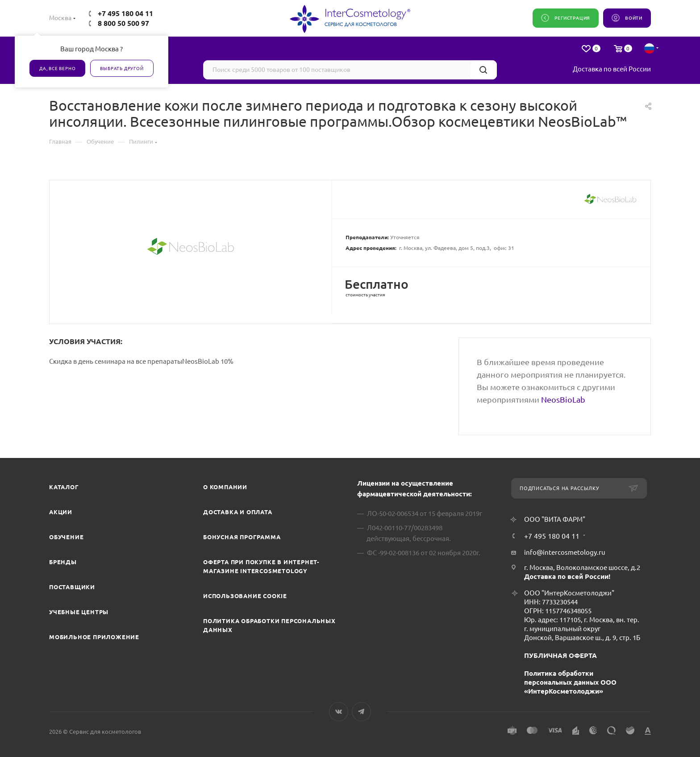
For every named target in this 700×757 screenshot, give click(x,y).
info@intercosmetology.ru (565, 552)
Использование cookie (245, 596)
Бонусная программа (242, 537)
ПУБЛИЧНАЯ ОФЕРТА (560, 655)
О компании (225, 487)
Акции (61, 512)
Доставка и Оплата (238, 512)
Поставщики (72, 587)
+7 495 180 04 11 (125, 13)
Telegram (361, 712)
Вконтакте (339, 712)
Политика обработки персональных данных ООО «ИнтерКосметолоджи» (570, 682)
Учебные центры (79, 612)
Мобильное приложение (94, 637)
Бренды (63, 562)
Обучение (66, 537)
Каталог (64, 487)
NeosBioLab (563, 399)
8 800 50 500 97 (123, 23)
